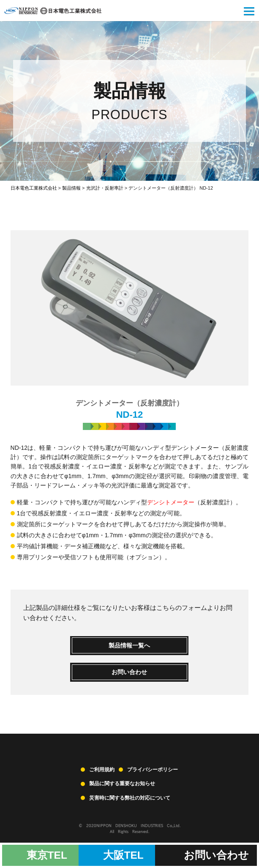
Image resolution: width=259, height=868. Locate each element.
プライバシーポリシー (153, 770)
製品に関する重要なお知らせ (122, 784)
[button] (249, 12)
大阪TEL (123, 855)
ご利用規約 (102, 770)
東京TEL (47, 855)
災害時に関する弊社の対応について (130, 798)
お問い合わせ (129, 672)
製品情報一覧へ (129, 645)
